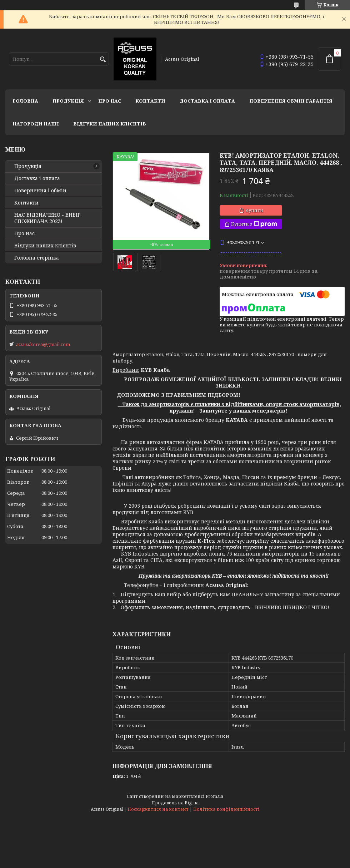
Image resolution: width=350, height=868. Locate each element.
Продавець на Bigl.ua (175, 803)
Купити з (254, 224)
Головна (25, 101)
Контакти (150, 101)
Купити (254, 210)
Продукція (68, 101)
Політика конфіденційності (226, 809)
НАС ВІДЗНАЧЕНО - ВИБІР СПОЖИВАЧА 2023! (47, 218)
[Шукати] (103, 60)
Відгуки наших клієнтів (110, 124)
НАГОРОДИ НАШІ (36, 124)
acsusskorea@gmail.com (43, 344)
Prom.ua (214, 796)
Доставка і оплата (207, 101)
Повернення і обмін (40, 191)
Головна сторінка (37, 258)
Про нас (110, 101)
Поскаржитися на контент (158, 809)
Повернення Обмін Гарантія (291, 101)
